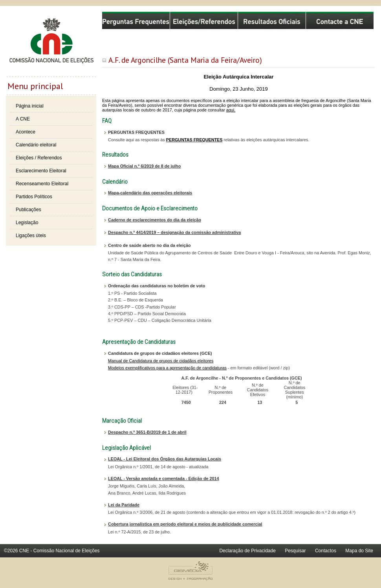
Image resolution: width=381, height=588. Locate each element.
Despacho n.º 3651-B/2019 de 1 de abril (147, 432)
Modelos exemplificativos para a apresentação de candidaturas (167, 368)
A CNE (23, 119)
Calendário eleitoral (36, 145)
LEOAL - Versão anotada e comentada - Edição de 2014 (163, 478)
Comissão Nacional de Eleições (51, 44)
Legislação (27, 223)
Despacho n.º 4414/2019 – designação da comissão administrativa (174, 232)
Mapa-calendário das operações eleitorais (150, 193)
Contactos (326, 551)
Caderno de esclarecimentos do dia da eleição (155, 220)
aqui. (231, 110)
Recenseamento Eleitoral (42, 184)
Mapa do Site (359, 551)
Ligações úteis (31, 236)
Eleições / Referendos (39, 158)
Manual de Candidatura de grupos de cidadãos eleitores (161, 361)
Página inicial (30, 106)
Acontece (26, 132)
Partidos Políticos (34, 197)
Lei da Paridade (124, 505)
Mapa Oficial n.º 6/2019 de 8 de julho (144, 166)
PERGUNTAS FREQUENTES (194, 140)
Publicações (28, 210)
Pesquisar (295, 551)
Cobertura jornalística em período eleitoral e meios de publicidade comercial (185, 524)
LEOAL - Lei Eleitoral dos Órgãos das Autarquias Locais (165, 459)
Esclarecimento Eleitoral (41, 171)
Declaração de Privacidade (247, 551)
